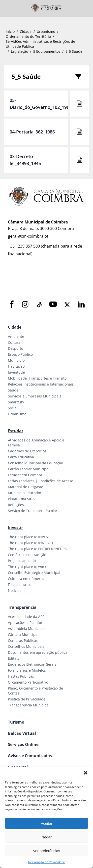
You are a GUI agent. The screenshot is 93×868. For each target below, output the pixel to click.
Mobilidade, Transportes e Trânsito (37, 378)
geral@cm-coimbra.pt (28, 236)
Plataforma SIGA (21, 499)
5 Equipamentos (47, 51)
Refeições (16, 505)
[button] (86, 773)
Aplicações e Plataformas (29, 623)
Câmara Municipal (23, 634)
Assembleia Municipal (26, 629)
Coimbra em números (26, 579)
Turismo (16, 722)
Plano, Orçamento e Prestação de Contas (35, 691)
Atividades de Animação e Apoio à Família (36, 443)
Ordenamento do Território (28, 36)
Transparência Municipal (29, 705)
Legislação (19, 51)
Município (16, 360)
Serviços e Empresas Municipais (35, 396)
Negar (46, 837)
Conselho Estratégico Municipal (34, 573)
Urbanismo (46, 31)
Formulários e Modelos (27, 670)
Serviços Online (23, 744)
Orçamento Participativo (28, 682)
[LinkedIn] (81, 305)
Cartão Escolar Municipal (29, 469)
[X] (67, 305)
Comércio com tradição (27, 555)
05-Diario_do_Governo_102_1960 (41, 104)
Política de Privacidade (27, 699)
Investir (15, 527)
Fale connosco (20, 585)
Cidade (26, 31)
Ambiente (16, 336)
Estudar (16, 431)
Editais (14, 658)
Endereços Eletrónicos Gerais (32, 664)
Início (10, 31)
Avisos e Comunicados (30, 756)
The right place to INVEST (29, 537)
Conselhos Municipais (26, 646)
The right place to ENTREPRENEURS (37, 549)
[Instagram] (25, 305)
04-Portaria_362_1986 (32, 132)
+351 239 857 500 (24, 246)
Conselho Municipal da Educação (35, 463)
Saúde (13, 390)
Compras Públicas (23, 640)
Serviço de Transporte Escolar (33, 511)
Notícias (15, 590)
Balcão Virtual (22, 733)
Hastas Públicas (21, 676)
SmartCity (16, 402)
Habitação (16, 366)
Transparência (22, 607)
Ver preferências (46, 851)
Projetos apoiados (23, 561)
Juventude (16, 372)
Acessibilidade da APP (26, 617)
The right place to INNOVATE (32, 543)
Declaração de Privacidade (46, 862)
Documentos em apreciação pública (38, 652)
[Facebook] (12, 305)
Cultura (14, 342)
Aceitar (46, 823)
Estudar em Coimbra (25, 475)
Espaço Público (20, 354)
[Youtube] (53, 305)
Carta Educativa (21, 457)
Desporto (15, 348)
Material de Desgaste (26, 487)
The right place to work (27, 567)
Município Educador (25, 493)
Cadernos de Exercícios (27, 451)
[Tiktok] (39, 305)
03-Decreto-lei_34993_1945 (25, 160)
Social (13, 408)
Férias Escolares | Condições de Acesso (41, 481)
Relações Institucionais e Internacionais (41, 384)
